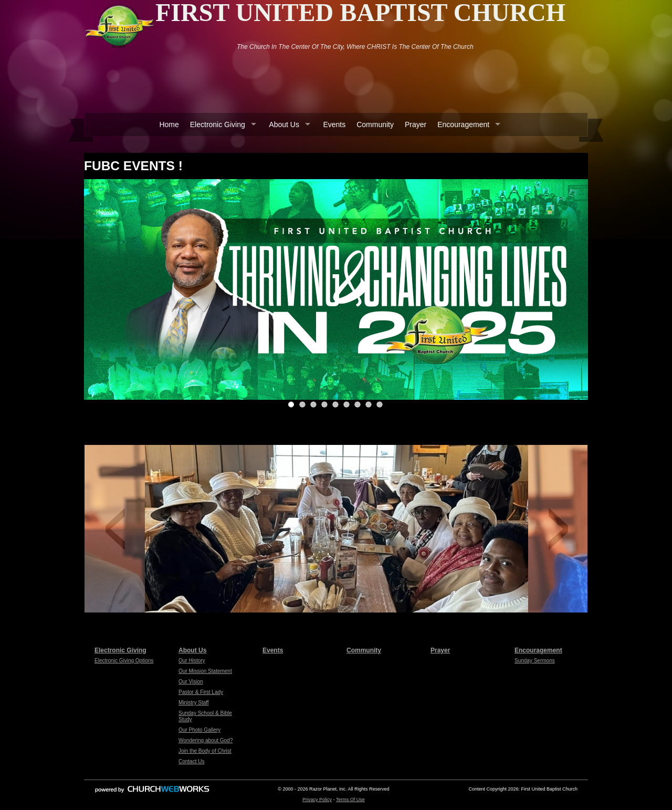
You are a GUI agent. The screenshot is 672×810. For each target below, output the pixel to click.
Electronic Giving (218, 124)
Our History (192, 661)
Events (334, 124)
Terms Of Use (350, 799)
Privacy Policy (317, 799)
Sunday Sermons (535, 661)
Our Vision (191, 682)
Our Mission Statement (205, 671)
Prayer (416, 124)
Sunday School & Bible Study (205, 716)
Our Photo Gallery (199, 730)
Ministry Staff (194, 703)
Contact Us (191, 761)
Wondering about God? (206, 740)
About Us (284, 124)
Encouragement (463, 124)
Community (375, 124)
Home (169, 124)
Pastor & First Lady (201, 692)
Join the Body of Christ (205, 751)
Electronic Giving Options (124, 661)
